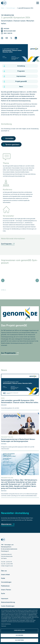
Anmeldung (21, 66)
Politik (3, 578)
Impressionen (21, 76)
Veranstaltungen (11, 8)
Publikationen (5, 586)
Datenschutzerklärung (8, 602)
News (21, 87)
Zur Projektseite (8, 353)
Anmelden (9, 138)
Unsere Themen (6, 590)
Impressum (5, 598)
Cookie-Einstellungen (8, 606)
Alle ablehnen (19, 635)
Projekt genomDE (21, 81)
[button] (2, 38)
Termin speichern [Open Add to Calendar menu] (12, 144)
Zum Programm (6, 244)
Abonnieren (6, 524)
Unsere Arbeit (5, 574)
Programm (21, 71)
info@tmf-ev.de (9, 566)
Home (3, 8)
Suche (3, 593)
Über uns (4, 571)
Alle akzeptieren (19, 640)
